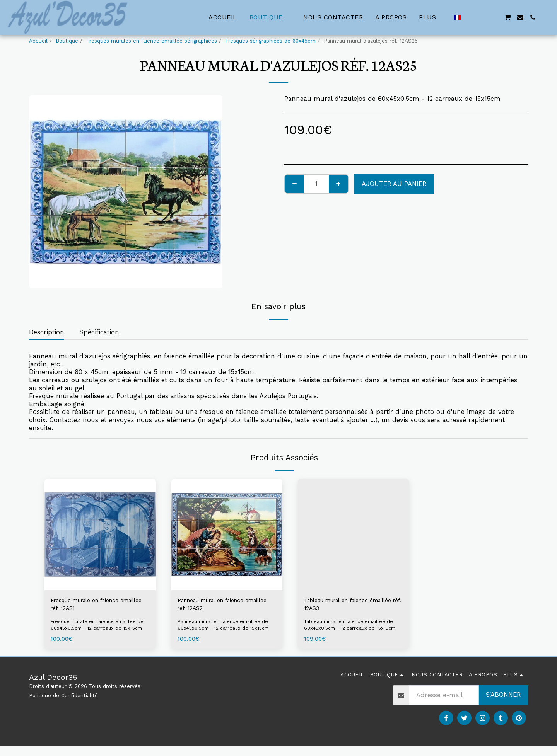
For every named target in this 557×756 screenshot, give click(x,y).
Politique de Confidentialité (63, 705)
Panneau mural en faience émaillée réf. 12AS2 (219, 606)
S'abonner (503, 704)
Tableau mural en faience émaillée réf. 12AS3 (344, 606)
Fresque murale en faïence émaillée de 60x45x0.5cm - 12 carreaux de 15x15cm (96, 631)
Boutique (67, 41)
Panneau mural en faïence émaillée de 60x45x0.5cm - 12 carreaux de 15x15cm (226, 631)
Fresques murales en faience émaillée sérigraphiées (152, 41)
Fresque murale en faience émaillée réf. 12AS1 (93, 606)
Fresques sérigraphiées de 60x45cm (270, 41)
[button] (470, 17)
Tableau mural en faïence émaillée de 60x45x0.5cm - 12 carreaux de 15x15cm (352, 631)
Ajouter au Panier (394, 184)
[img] (100, 535)
